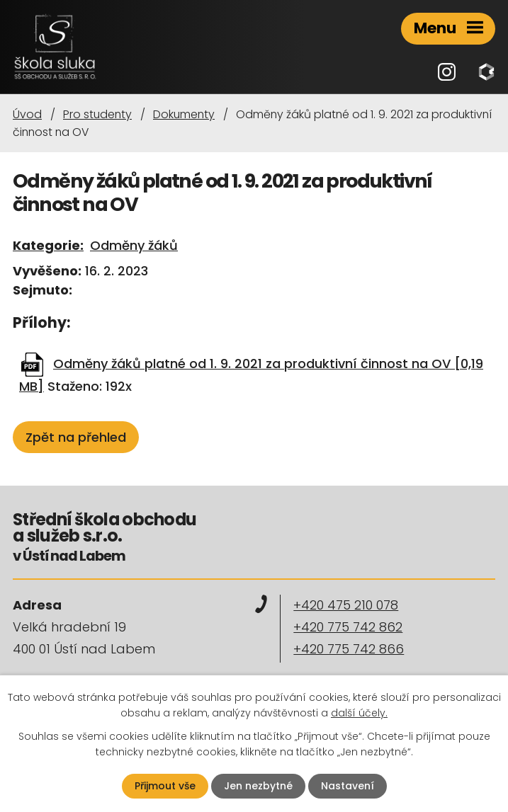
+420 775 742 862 (348, 627)
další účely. (359, 713)
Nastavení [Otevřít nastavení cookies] (348, 786)
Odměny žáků (134, 245)
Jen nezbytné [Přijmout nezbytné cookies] (258, 786)
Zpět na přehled (76, 437)
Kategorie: (48, 245)
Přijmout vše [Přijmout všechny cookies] (165, 786)
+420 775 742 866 (349, 649)
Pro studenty (97, 114)
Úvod (27, 114)
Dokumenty (184, 114)
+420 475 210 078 (346, 605)
